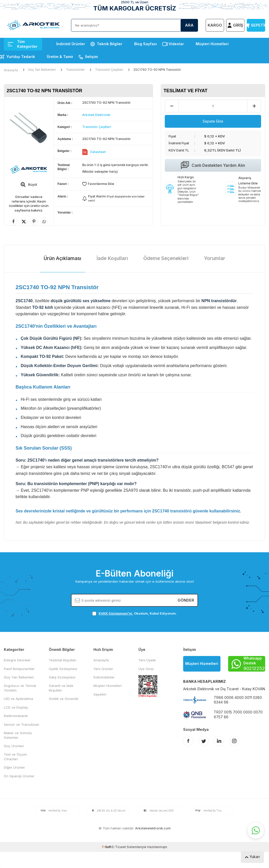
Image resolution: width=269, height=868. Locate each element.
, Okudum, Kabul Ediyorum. (134, 613)
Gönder (186, 600)
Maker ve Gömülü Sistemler (18, 735)
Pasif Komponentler (19, 669)
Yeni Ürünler (103, 669)
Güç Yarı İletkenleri (42, 70)
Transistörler (75, 70)
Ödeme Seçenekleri (166, 258)
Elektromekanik (16, 716)
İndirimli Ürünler (71, 44)
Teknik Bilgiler (110, 44)
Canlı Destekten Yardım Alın (213, 165)
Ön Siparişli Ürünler (19, 776)
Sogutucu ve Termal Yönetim (20, 688)
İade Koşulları (112, 258)
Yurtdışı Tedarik (21, 57)
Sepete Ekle (213, 121)
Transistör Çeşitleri (109, 70)
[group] (29, 128)
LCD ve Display (16, 707)
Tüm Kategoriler (23, 44)
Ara (189, 25)
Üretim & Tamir (60, 57)
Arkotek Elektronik (96, 115)
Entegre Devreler (17, 660)
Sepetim (100, 694)
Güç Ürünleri (14, 746)
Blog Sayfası (145, 44)
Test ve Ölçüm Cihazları (15, 756)
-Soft (107, 847)
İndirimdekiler (104, 677)
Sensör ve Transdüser (22, 724)
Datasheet (98, 152)
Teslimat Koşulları (63, 660)
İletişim (91, 57)
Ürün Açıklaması (62, 258)
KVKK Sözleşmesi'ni (115, 613)
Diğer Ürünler (14, 767)
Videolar (176, 44)
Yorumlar (215, 258)
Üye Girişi (146, 669)
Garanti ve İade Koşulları (61, 688)
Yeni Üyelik (147, 660)
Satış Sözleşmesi (62, 677)
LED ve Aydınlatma (18, 699)
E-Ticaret (119, 847)
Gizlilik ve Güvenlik (64, 699)
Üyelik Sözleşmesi (63, 669)
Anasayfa (11, 70)
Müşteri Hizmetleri (212, 44)
